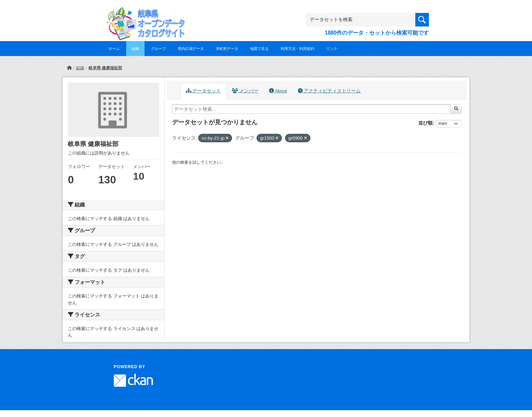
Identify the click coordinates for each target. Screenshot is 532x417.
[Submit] (456, 109)
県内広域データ (191, 49)
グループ (158, 49)
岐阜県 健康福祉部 (105, 68)
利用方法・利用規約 (297, 49)
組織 (135, 49)
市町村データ (227, 49)
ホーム (114, 49)
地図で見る (259, 49)
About (278, 91)
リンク (332, 49)
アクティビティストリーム (329, 91)
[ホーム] (69, 68)
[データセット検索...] (311, 109)
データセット (204, 91)
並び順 (425, 123)
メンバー (245, 91)
